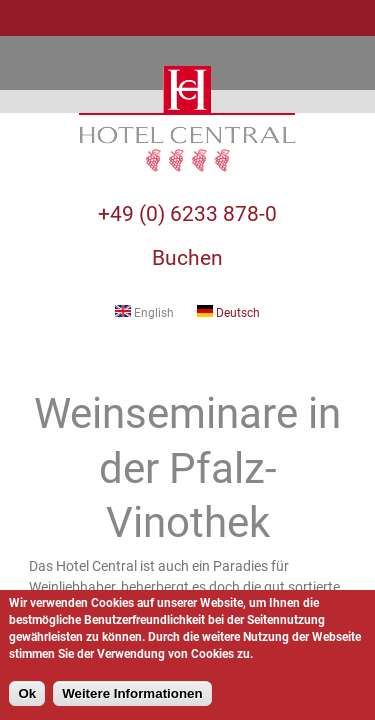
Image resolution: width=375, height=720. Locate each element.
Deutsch (228, 313)
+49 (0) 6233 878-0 (187, 214)
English (144, 313)
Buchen (187, 257)
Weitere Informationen (132, 693)
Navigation (18, 18)
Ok (27, 693)
